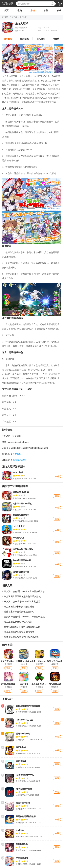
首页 (6, 11)
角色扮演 (23, 17)
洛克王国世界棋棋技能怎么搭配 (19, 607)
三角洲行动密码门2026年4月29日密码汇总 (24, 591)
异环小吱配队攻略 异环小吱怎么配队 (22, 637)
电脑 (20, 11)
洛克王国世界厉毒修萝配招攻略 (19, 632)
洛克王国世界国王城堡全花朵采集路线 (22, 596)
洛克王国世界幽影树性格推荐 (18, 622)
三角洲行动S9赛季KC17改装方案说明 (22, 601)
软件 (46, 11)
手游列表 (14, 17)
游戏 (33, 11)
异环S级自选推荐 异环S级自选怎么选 (22, 627)
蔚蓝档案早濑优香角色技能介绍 (19, 612)
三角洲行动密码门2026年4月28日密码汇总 (24, 617)
